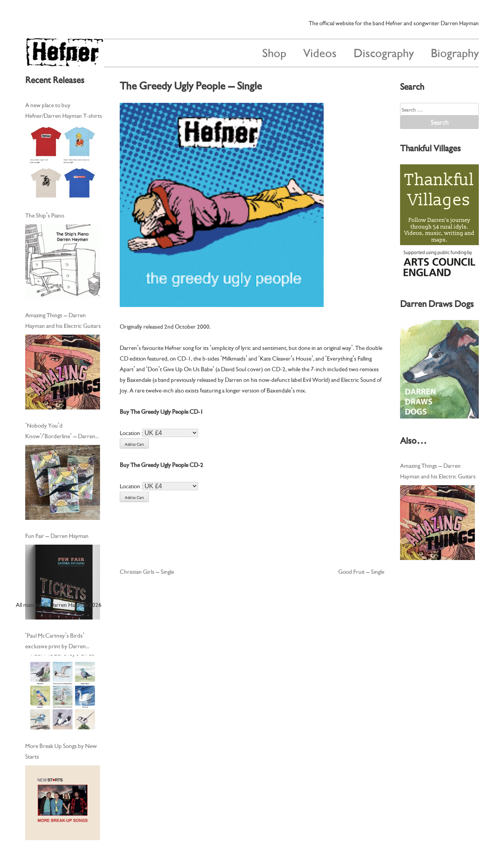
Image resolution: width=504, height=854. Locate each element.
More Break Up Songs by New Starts (61, 751)
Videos (320, 52)
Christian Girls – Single (147, 571)
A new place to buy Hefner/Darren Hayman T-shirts (64, 110)
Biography (455, 52)
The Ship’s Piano (45, 215)
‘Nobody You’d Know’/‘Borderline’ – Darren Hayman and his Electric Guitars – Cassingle (63, 431)
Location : (131, 432)
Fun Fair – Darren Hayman (57, 535)
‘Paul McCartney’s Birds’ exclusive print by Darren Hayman (56, 641)
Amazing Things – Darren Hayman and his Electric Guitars (63, 320)
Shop (274, 52)
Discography (384, 52)
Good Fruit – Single (361, 571)
